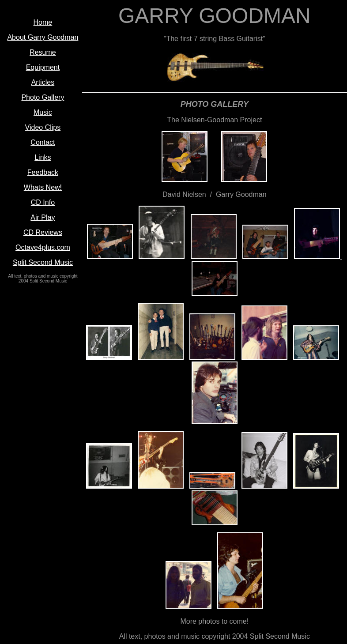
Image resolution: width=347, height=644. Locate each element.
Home (43, 22)
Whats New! (43, 187)
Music (43, 112)
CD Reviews (43, 232)
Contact (43, 142)
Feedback (43, 172)
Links (43, 157)
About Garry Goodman (43, 37)
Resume (43, 52)
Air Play (43, 217)
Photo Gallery (43, 97)
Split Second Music (43, 262)
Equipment (43, 67)
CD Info (43, 202)
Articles (43, 82)
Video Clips (43, 127)
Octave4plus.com (43, 247)
